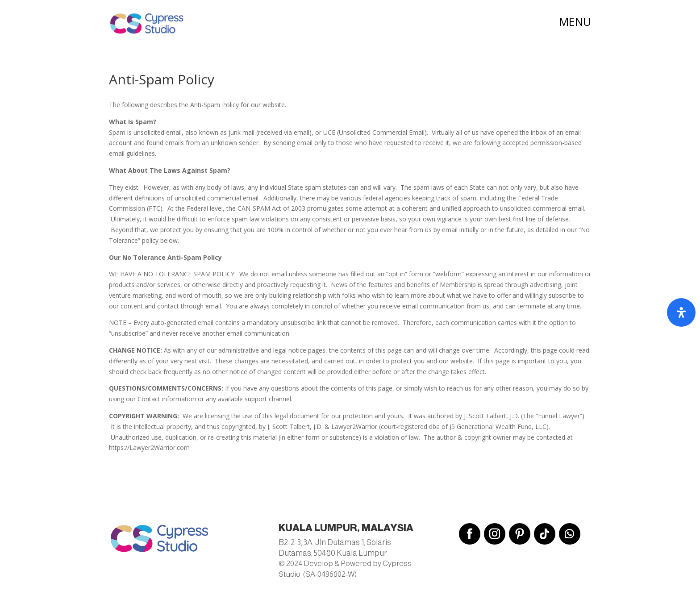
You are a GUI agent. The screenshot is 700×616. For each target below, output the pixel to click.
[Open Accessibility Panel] (681, 312)
